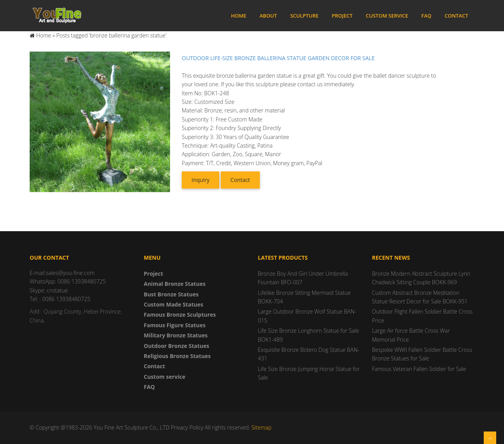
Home (239, 16)
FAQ (426, 16)
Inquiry (201, 180)
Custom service (387, 16)
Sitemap (261, 427)
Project (342, 16)
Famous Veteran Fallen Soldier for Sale (419, 369)
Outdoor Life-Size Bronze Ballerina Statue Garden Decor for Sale (278, 58)
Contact (456, 16)
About (268, 16)
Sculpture (304, 16)
